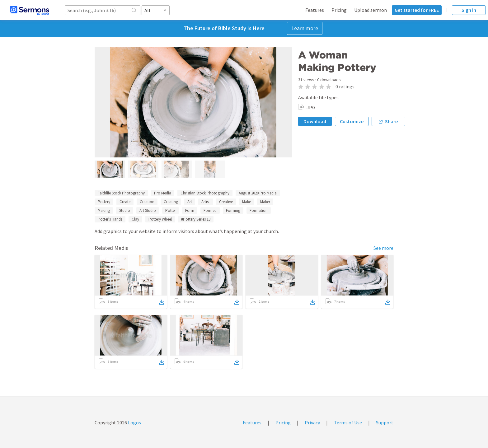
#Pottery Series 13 (196, 219)
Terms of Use (348, 422)
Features (315, 10)
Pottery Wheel (160, 219)
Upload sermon (371, 10)
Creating (171, 202)
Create (125, 202)
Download (315, 121)
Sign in (469, 10)
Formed (210, 210)
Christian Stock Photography (205, 193)
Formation (259, 210)
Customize (352, 121)
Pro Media (163, 193)
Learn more (305, 28)
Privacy (312, 422)
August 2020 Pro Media (258, 193)
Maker (265, 202)
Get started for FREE (417, 10)
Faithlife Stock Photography (121, 193)
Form (190, 210)
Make (246, 202)
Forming (233, 210)
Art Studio (148, 210)
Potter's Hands (110, 219)
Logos (134, 422)
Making (104, 210)
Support (385, 422)
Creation (147, 202)
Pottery (104, 202)
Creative (226, 202)
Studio (125, 210)
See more (383, 248)
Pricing (339, 10)
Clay (135, 219)
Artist (206, 202)
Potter (171, 210)
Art (190, 202)
